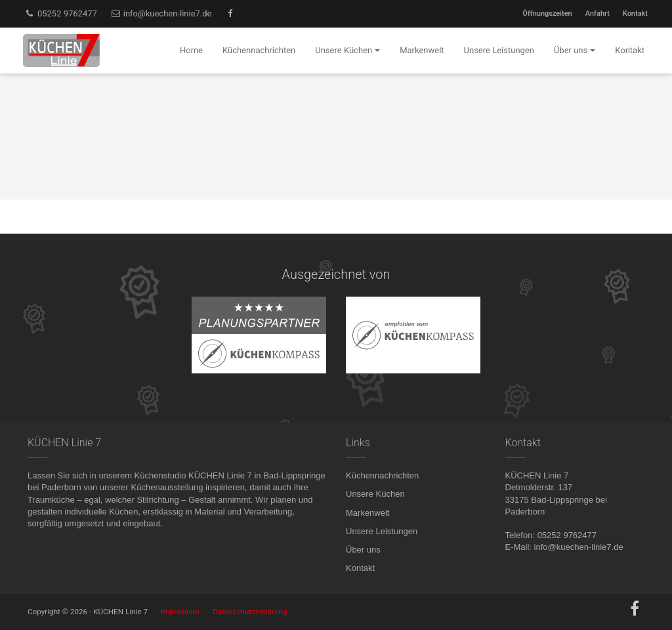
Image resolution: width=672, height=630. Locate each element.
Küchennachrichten (382, 475)
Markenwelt (367, 513)
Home (191, 50)
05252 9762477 (61, 13)
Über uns (363, 550)
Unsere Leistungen (382, 531)
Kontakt (635, 13)
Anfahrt (598, 13)
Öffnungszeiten (547, 13)
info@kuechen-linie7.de (161, 13)
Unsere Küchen (375, 494)
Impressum (180, 612)
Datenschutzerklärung (250, 612)
